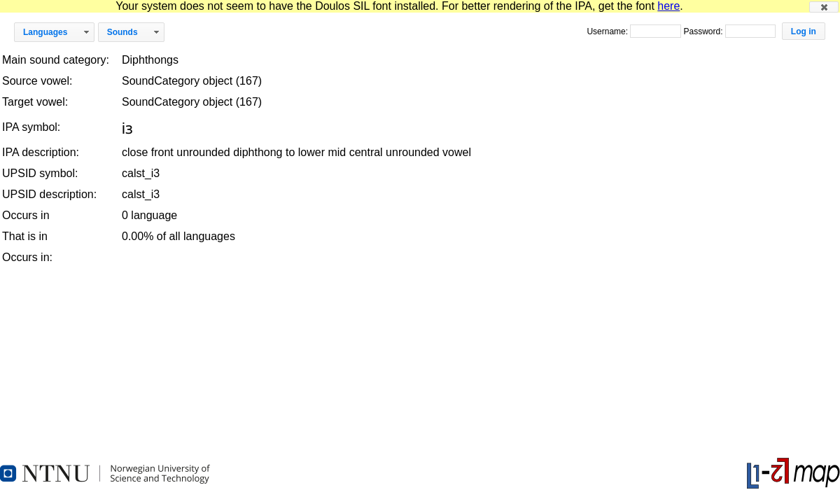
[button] (824, 7)
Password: (704, 31)
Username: (608, 31)
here (668, 6)
